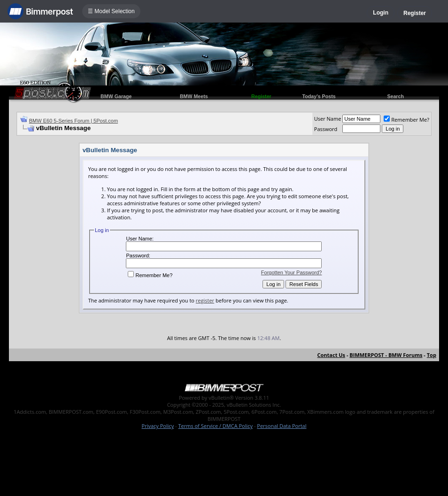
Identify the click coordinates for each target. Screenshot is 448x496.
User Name (328, 119)
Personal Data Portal (282, 426)
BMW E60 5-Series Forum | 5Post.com (73, 121)
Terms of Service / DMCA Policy (215, 426)
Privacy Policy (158, 426)
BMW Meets (194, 96)
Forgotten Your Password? (292, 272)
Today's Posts (319, 96)
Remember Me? (406, 120)
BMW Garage (116, 96)
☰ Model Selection (111, 11)
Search (395, 96)
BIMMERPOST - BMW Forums (386, 355)
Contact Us (332, 355)
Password (326, 129)
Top (432, 355)
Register (415, 13)
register (205, 300)
